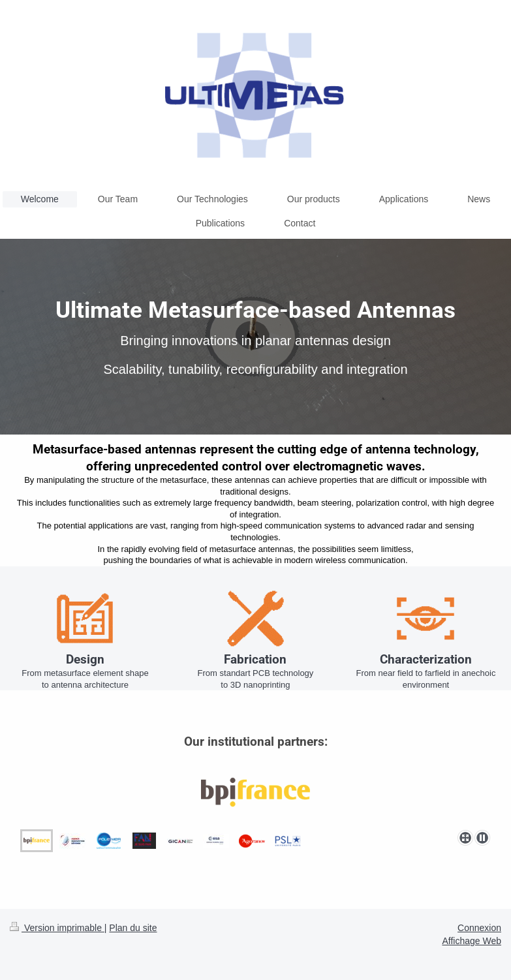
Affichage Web (472, 941)
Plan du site (133, 928)
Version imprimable (57, 928)
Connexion (479, 928)
